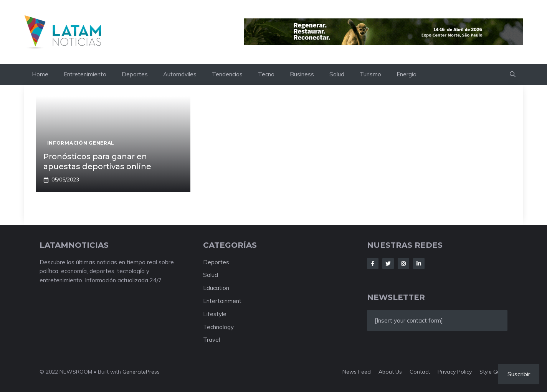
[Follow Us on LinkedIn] (419, 264)
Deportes (135, 74)
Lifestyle (215, 314)
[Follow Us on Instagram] (403, 264)
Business (302, 74)
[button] (513, 74)
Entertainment (222, 301)
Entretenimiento (85, 74)
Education (216, 288)
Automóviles (180, 74)
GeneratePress (141, 372)
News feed (357, 372)
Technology (218, 327)
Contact (420, 372)
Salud (337, 74)
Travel (212, 340)
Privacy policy (455, 372)
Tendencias (227, 74)
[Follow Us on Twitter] (388, 264)
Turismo (370, 74)
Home (40, 74)
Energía (407, 74)
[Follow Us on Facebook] (373, 264)
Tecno (266, 74)
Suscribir (519, 374)
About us (390, 372)
